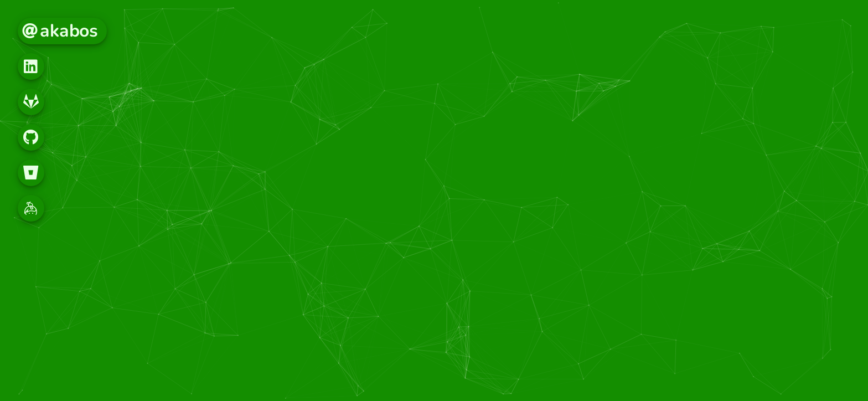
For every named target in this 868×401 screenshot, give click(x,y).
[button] (31, 66)
